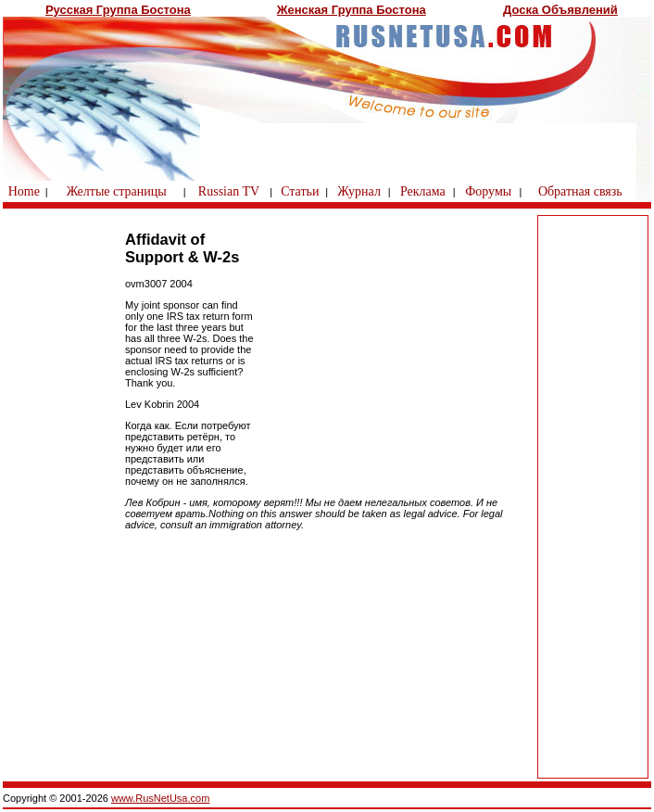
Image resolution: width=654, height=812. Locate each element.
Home (24, 191)
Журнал (359, 191)
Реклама (423, 191)
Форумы (488, 191)
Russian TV (229, 191)
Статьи (300, 191)
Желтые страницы (117, 191)
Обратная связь (580, 191)
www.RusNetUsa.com (160, 798)
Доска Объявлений (560, 10)
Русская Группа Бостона (118, 10)
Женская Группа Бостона (352, 10)
